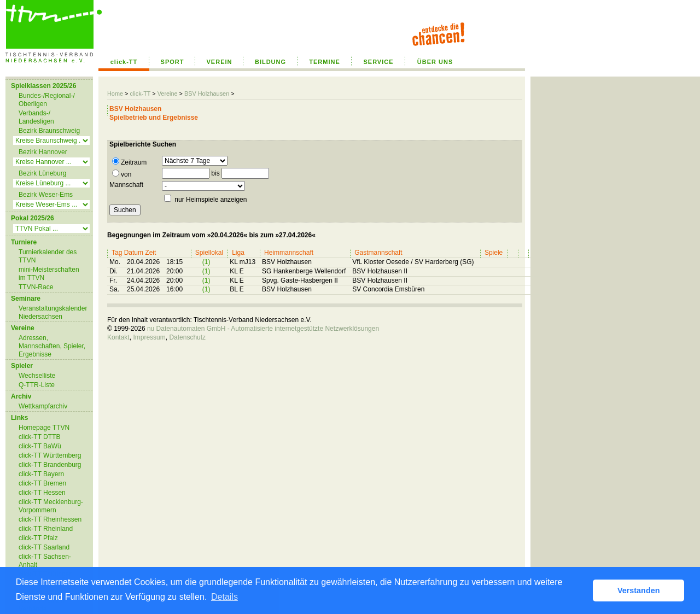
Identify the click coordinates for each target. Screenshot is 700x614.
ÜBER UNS (435, 62)
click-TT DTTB (39, 437)
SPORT (173, 62)
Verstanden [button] (639, 590)
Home (115, 93)
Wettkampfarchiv (43, 406)
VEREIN (220, 62)
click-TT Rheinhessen (50, 519)
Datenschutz (187, 337)
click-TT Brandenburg (50, 465)
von (122, 174)
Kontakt (118, 337)
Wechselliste (37, 376)
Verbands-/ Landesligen (36, 117)
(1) (206, 262)
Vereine (168, 93)
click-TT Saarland (44, 547)
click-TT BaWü (40, 446)
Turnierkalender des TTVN (48, 256)
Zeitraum (129, 162)
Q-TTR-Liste (37, 385)
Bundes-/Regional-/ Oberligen (47, 100)
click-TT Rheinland (46, 529)
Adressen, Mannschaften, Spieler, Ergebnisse (52, 346)
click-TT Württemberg (50, 455)
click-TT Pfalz (38, 538)
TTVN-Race (36, 287)
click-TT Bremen (42, 483)
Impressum (149, 337)
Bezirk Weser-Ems (46, 195)
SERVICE (378, 62)
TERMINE (325, 62)
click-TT (124, 62)
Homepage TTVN (44, 428)
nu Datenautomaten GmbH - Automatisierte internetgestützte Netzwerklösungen (263, 329)
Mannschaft (126, 185)
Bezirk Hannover (43, 152)
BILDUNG (270, 62)
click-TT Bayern (41, 474)
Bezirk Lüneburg (42, 173)
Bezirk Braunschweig (49, 131)
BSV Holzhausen (207, 93)
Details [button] (224, 597)
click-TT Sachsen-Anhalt (45, 561)
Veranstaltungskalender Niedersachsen (53, 312)
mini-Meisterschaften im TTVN (49, 274)
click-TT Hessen (42, 493)
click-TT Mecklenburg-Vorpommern (51, 506)
